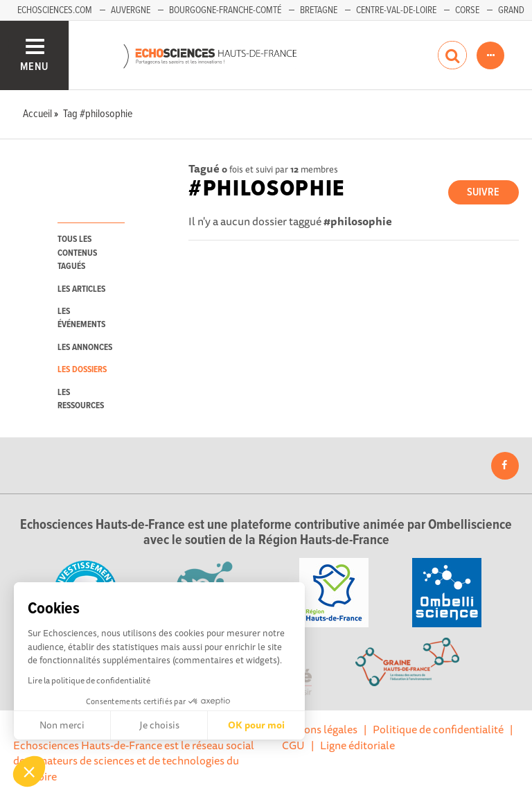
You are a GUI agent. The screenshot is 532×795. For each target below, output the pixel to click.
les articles (81, 289)
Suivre (483, 192)
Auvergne (131, 10)
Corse (467, 10)
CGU (293, 745)
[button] (29, 771)
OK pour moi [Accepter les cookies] (256, 725)
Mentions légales (317, 729)
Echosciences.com (55, 10)
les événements (81, 318)
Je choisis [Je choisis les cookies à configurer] (159, 725)
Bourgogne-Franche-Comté (225, 10)
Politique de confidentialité (438, 729)
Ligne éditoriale (357, 745)
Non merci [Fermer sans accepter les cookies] (62, 725)
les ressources (81, 399)
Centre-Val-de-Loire (396, 10)
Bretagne (319, 10)
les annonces (85, 348)
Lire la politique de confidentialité (89, 680)
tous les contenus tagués (77, 253)
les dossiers (82, 370)
